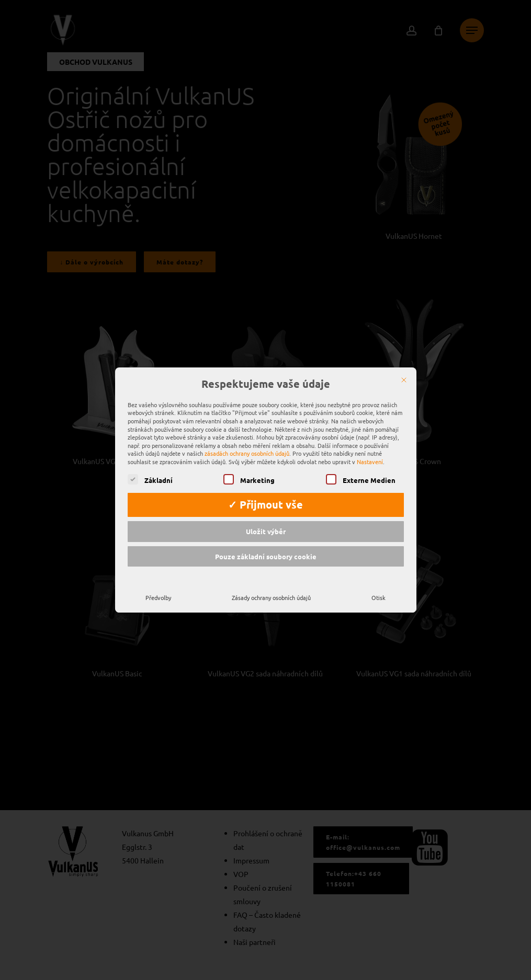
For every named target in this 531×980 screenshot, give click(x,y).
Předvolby (158, 589)
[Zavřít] (404, 372)
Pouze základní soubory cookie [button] (266, 548)
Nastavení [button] (370, 453)
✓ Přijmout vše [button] (265, 497)
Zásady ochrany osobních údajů (271, 589)
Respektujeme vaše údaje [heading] (266, 376)
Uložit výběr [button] (266, 523)
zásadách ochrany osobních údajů (247, 445)
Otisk (379, 589)
